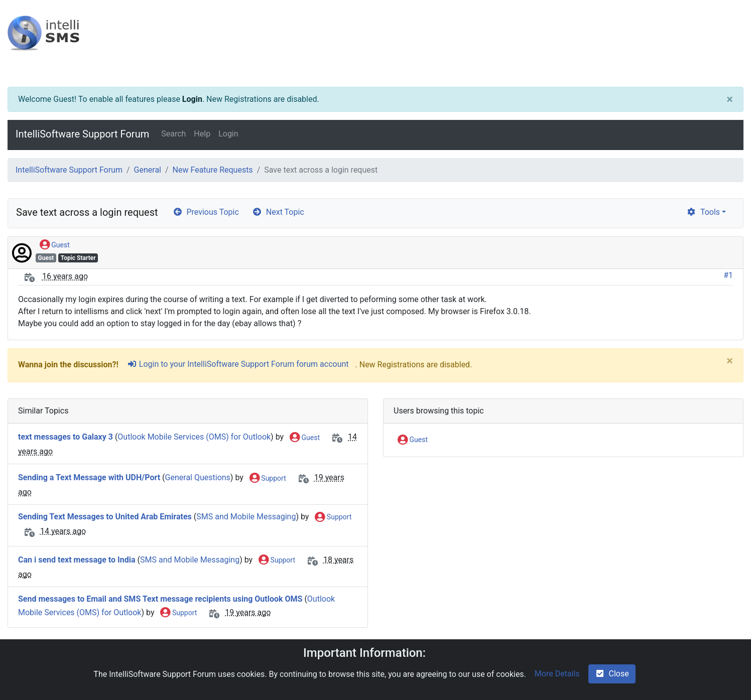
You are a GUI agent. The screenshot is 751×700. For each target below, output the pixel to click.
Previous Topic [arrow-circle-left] (206, 212)
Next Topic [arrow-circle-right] (278, 212)
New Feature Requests (213, 170)
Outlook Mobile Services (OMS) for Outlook (194, 437)
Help (202, 134)
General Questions (198, 478)
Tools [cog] (703, 212)
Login (192, 99)
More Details (557, 674)
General (148, 170)
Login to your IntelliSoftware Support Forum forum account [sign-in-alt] (238, 364)
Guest (55, 245)
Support (268, 479)
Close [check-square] (612, 674)
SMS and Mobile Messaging (246, 517)
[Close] (730, 99)
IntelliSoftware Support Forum (82, 134)
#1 (728, 275)
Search (173, 134)
